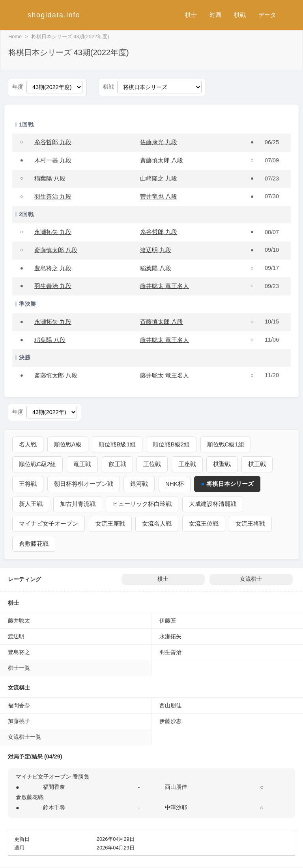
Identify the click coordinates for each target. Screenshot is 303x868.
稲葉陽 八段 (50, 178)
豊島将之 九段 (53, 268)
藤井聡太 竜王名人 (165, 286)
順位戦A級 (68, 444)
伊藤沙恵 (170, 721)
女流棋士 (251, 579)
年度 (18, 87)
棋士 (191, 15)
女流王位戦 (204, 523)
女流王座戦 (110, 523)
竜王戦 (82, 464)
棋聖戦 (222, 464)
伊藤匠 (168, 621)
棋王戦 (257, 464)
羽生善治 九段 (53, 196)
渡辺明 (16, 636)
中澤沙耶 (176, 807)
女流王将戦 (250, 523)
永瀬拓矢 (170, 636)
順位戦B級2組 (172, 444)
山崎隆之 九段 (159, 178)
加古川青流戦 (78, 504)
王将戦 (28, 484)
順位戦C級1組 (226, 444)
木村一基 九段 (53, 160)
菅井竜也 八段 (159, 196)
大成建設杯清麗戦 (213, 504)
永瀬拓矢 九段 (53, 232)
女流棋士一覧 (24, 737)
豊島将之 (19, 652)
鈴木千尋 (54, 807)
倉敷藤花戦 (34, 544)
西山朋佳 (170, 705)
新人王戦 (31, 504)
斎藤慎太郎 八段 (162, 160)
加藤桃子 (19, 721)
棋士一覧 (19, 668)
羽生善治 (170, 652)
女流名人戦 (157, 523)
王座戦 (187, 464)
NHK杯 (175, 484)
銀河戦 (139, 484)
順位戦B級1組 (117, 444)
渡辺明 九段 (156, 250)
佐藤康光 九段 (159, 142)
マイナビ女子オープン (49, 523)
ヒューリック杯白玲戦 (142, 504)
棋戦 (240, 15)
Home (15, 36)
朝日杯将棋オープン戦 (84, 484)
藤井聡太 (19, 621)
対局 (215, 15)
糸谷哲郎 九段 (53, 142)
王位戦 (152, 464)
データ (267, 15)
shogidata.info (54, 15)
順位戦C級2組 (37, 464)
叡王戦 (117, 464)
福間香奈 (19, 705)
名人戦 (28, 444)
